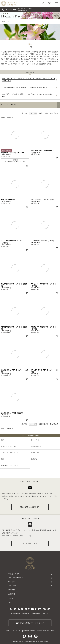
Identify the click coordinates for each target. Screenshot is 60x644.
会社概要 (12, 590)
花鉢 (3, 459)
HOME (3, 21)
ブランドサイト (14, 603)
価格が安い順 (43, 113)
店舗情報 (12, 594)
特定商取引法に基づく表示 (45, 631)
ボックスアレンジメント (9, 446)
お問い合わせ (41, 609)
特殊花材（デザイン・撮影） (10, 465)
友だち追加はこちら (30, 543)
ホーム (8, 631)
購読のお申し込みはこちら (30, 507)
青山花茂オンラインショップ (30, 623)
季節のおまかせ (36, 446)
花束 (3, 440)
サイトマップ (17, 631)
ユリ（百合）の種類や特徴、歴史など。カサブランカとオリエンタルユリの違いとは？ (28, 95)
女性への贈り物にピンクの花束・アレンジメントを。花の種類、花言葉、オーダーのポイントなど (29, 80)
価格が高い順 (54, 113)
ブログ (11, 598)
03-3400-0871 (9, 10)
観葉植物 (34, 459)
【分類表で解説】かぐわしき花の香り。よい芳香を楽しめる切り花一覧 (25, 87)
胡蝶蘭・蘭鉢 (35, 453)
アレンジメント (36, 440)
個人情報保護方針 (29, 631)
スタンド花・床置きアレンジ (10, 453)
